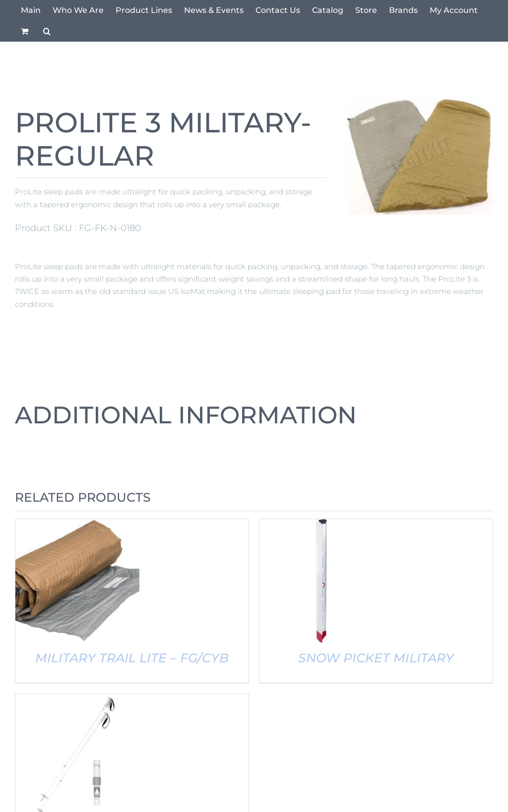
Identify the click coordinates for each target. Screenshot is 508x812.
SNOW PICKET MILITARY (376, 658)
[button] (47, 31)
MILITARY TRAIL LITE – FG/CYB (132, 658)
